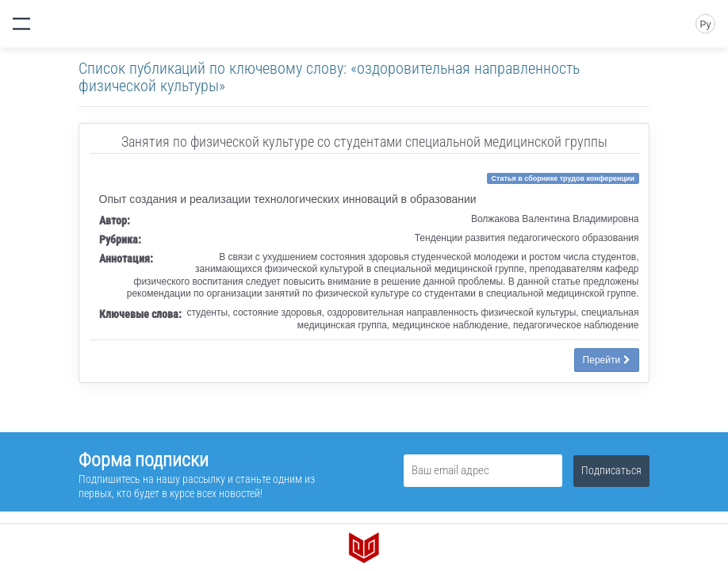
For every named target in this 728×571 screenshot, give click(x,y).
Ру (705, 25)
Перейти (607, 360)
